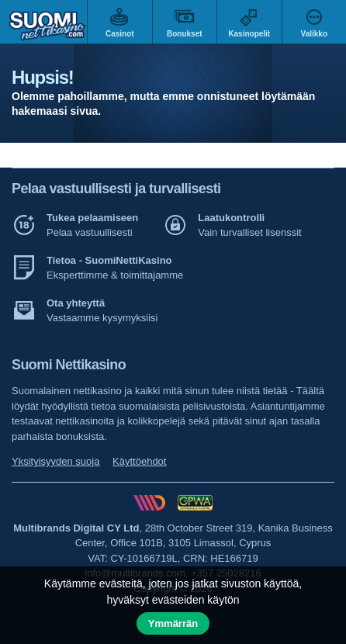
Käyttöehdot (139, 461)
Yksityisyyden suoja (55, 461)
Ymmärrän (173, 623)
